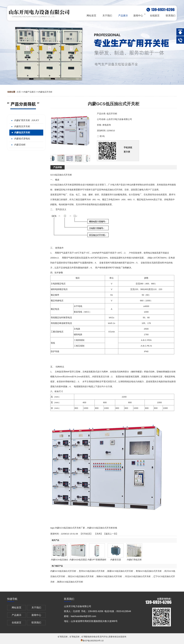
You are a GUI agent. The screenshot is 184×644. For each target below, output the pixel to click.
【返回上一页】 (111, 534)
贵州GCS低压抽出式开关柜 (92, 571)
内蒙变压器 (116, 560)
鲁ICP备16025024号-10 (92, 641)
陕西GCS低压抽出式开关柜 (70, 582)
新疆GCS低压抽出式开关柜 (120, 571)
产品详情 (58, 167)
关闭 (99, 534)
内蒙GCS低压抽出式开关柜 (63, 571)
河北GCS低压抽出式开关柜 (138, 576)
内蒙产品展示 (30, 92)
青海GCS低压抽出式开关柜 (149, 571)
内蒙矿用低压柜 (134, 560)
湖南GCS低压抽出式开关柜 (109, 576)
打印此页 (86, 534)
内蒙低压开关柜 (45, 92)
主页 (19, 92)
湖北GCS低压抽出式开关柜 (81, 576)
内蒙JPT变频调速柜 (97, 560)
